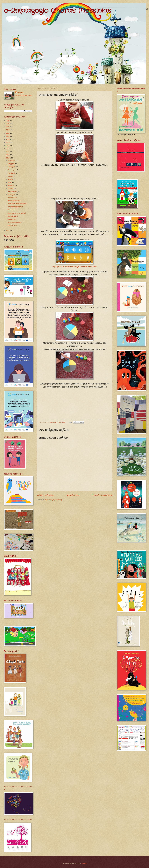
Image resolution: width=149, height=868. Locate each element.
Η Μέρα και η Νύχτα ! (14, 201)
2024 (8, 127)
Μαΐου (10, 182)
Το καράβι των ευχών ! (15, 222)
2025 (8, 124)
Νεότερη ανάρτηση (45, 495)
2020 (8, 139)
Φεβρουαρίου (12, 192)
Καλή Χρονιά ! (12, 225)
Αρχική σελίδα (73, 495)
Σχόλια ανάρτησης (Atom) (54, 500)
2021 (8, 136)
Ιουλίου (10, 176)
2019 (8, 142)
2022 (8, 133)
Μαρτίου (11, 189)
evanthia (20, 92)
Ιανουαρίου (12, 195)
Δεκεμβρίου (12, 161)
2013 (8, 158)
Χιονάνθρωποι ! (13, 216)
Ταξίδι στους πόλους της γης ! (17, 204)
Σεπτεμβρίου (12, 170)
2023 (8, 130)
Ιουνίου (10, 179)
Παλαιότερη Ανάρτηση (102, 495)
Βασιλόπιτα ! (12, 219)
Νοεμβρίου (12, 164)
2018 (8, 145)
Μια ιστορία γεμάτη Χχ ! (15, 207)
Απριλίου (11, 185)
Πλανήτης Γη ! (12, 197)
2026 (8, 121)
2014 (8, 155)
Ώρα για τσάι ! (12, 210)
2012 (8, 230)
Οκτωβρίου (12, 167)
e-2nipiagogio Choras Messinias (58, 11)
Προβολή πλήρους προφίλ (24, 95)
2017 (8, 149)
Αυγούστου (12, 173)
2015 (8, 152)
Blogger (84, 864)
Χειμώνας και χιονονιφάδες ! (17, 213)
